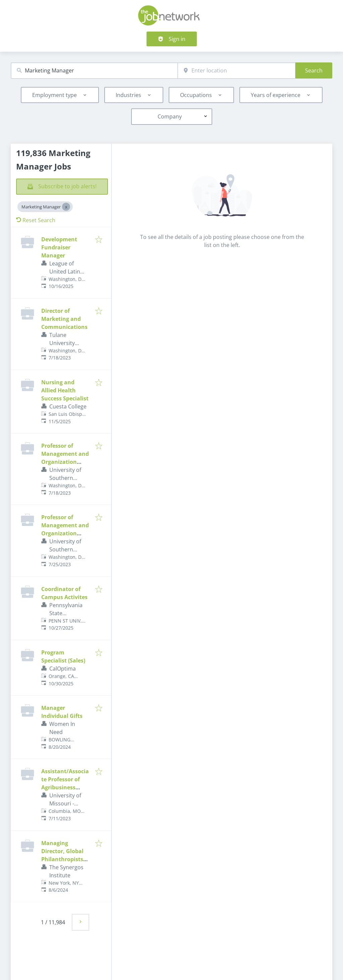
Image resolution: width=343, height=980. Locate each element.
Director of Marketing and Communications (64, 319)
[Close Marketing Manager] (66, 207)
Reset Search (36, 220)
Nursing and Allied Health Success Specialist (65, 390)
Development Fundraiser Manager (59, 247)
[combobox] (94, 71)
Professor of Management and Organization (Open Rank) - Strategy (65, 533)
